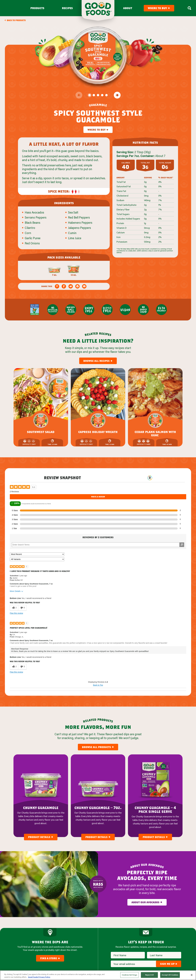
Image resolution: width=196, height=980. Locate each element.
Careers (107, 951)
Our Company (116, 928)
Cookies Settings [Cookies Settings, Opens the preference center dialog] (129, 975)
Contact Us (109, 956)
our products (81, 928)
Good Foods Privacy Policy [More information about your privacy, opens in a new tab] (39, 977)
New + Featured (75, 951)
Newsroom (108, 940)
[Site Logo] (18, 934)
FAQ (105, 962)
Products (37, 8)
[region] (98, 975)
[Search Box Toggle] (189, 8)
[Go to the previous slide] (79, 95)
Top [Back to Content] (98, 914)
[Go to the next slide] (117, 95)
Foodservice (109, 945)
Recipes (67, 8)
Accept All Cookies (170, 975)
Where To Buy (74, 956)
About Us (108, 934)
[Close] (192, 975)
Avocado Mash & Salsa (78, 940)
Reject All (149, 975)
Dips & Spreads (75, 945)
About (128, 8)
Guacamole (73, 934)
